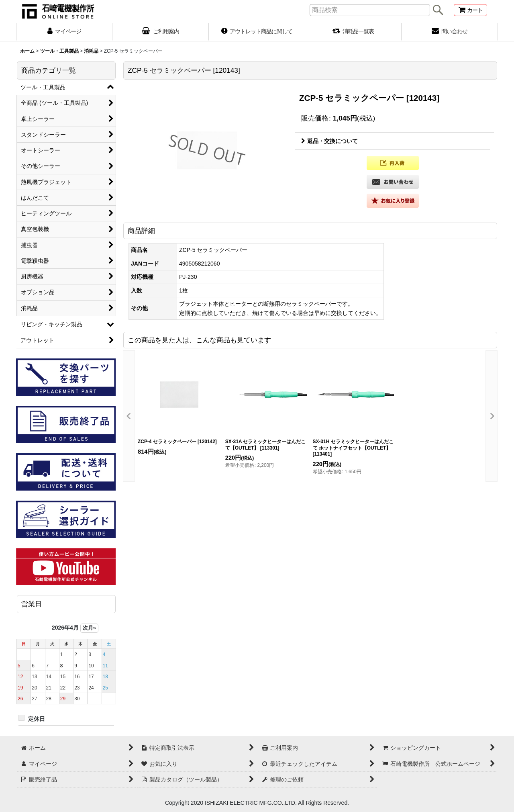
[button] (393, 163)
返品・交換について (329, 141)
